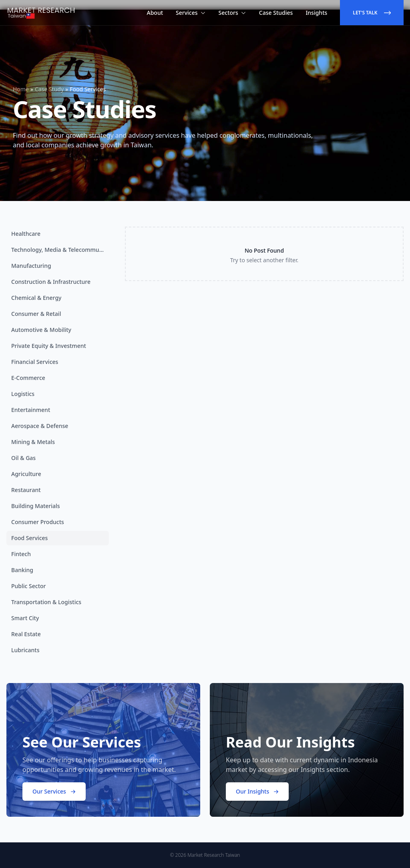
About (155, 13)
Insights (316, 13)
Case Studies (276, 13)
